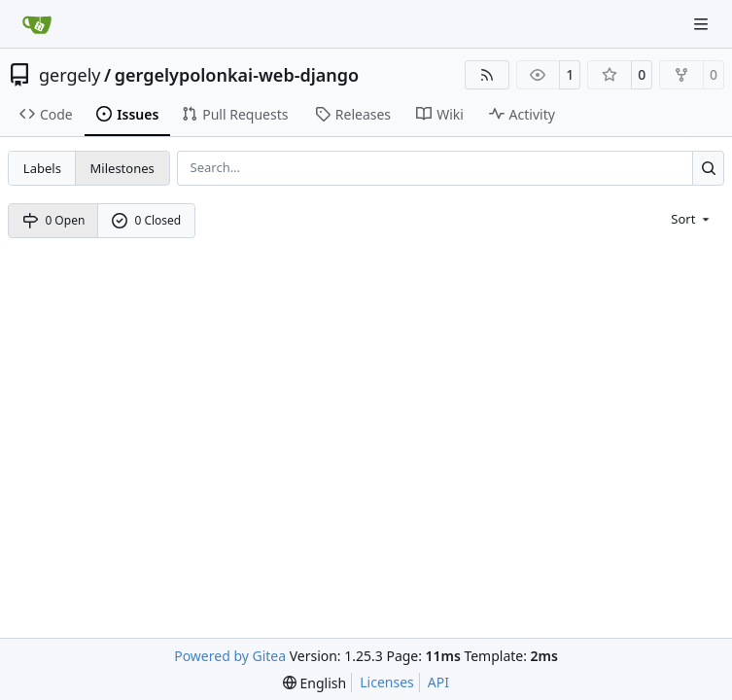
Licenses (387, 682)
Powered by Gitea (230, 656)
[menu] (692, 218)
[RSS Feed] (487, 75)
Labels (42, 168)
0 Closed (147, 220)
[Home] (37, 24)
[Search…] (708, 168)
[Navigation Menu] (703, 24)
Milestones (122, 168)
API (438, 682)
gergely (70, 75)
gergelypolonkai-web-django (237, 75)
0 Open (54, 220)
